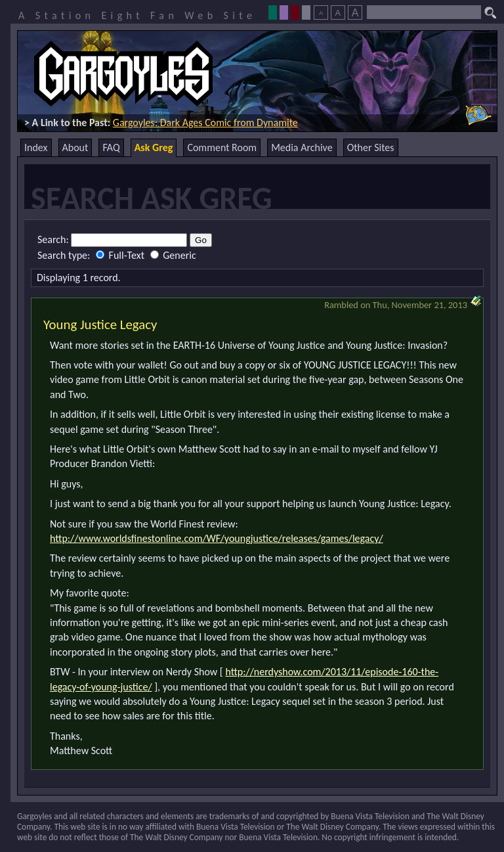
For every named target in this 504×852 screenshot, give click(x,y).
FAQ (111, 147)
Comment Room (222, 147)
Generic (173, 255)
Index (36, 147)
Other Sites (371, 147)
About (75, 147)
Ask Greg (154, 147)
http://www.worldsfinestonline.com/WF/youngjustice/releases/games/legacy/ (217, 538)
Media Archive (302, 147)
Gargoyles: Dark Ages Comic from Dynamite (205, 123)
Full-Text (121, 255)
